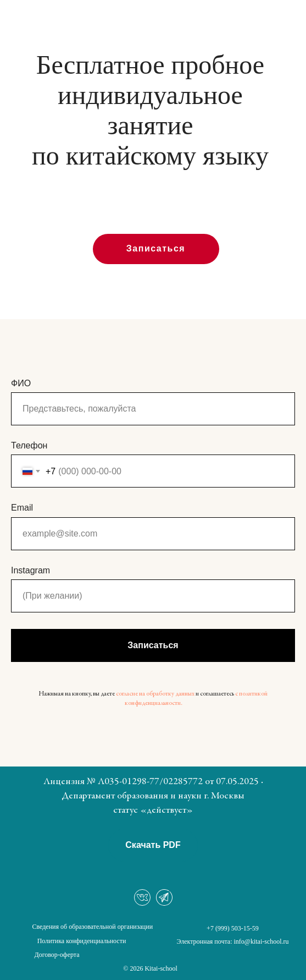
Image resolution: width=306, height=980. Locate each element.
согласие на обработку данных (155, 694)
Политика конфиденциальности (82, 941)
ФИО (21, 383)
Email (22, 508)
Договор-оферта (57, 955)
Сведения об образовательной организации (93, 927)
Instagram (30, 570)
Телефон (29, 445)
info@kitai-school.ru (262, 941)
